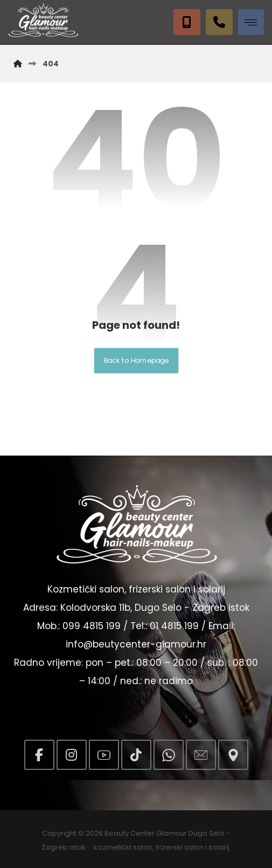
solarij (219, 847)
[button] (251, 22)
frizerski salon (180, 847)
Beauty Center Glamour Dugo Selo (165, 833)
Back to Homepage (136, 361)
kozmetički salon (123, 847)
